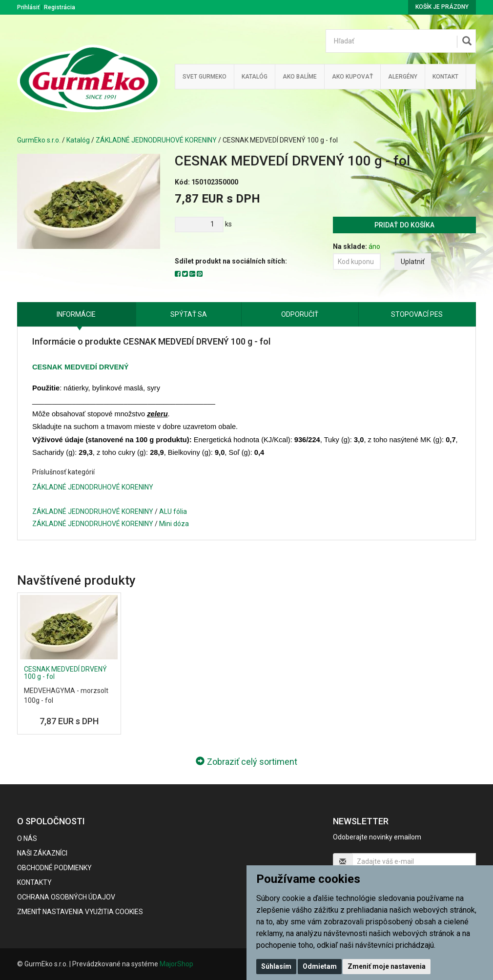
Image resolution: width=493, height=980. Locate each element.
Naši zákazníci (42, 853)
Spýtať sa (189, 314)
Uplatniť (413, 262)
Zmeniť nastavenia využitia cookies (80, 912)
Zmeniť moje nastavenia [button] (387, 966)
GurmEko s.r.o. (39, 140)
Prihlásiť (28, 7)
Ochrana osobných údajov (66, 897)
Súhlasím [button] (276, 966)
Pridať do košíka (404, 225)
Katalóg (78, 140)
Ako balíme (300, 77)
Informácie (76, 314)
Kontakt (445, 77)
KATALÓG (255, 77)
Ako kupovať (352, 77)
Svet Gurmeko (205, 77)
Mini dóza (174, 524)
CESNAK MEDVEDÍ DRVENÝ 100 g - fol (65, 673)
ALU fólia (173, 511)
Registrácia (60, 7)
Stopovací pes (417, 314)
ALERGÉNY (403, 77)
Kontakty (34, 882)
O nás (27, 838)
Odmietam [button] (320, 966)
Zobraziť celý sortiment (246, 762)
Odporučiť (300, 314)
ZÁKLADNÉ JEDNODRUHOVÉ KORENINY (156, 140)
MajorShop (176, 964)
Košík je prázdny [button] (442, 7)
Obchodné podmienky (54, 868)
